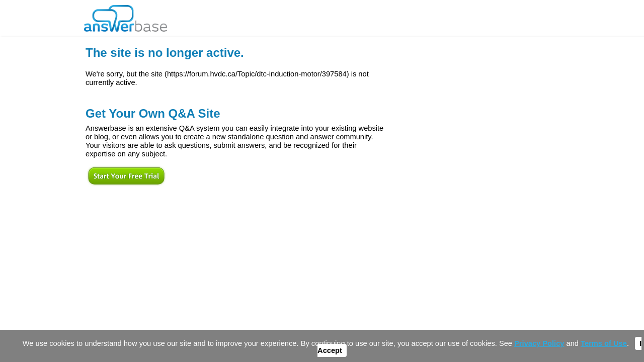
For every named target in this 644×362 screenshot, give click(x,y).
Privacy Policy (539, 343)
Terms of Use (604, 343)
